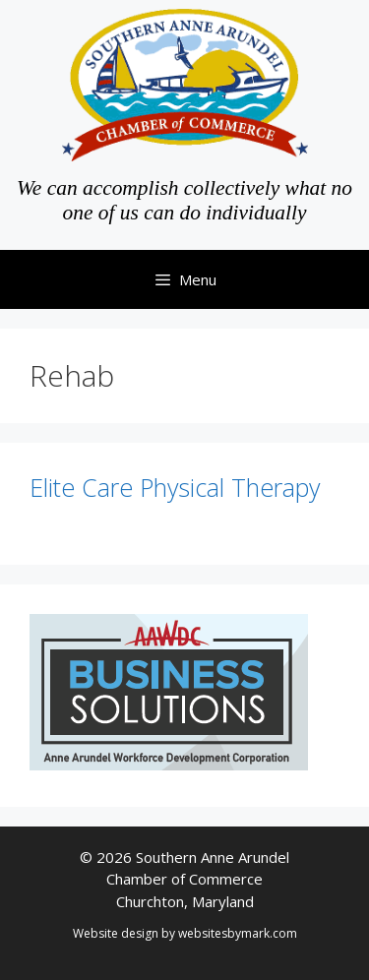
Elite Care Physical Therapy (175, 487)
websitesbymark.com (238, 933)
